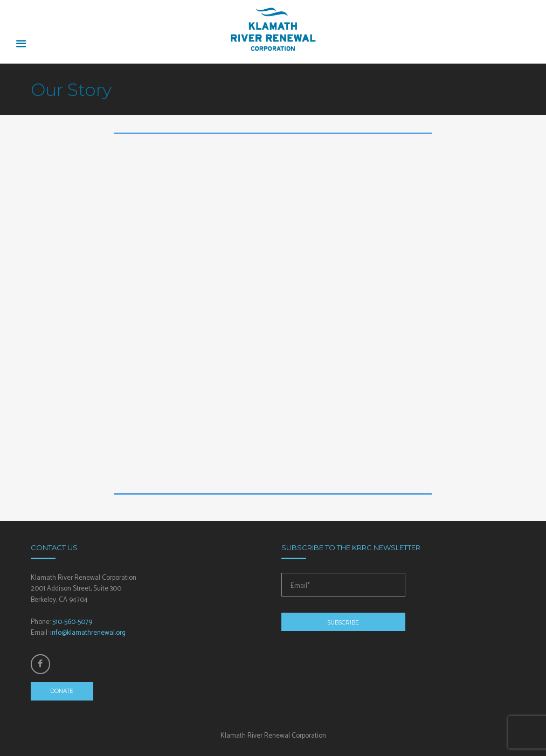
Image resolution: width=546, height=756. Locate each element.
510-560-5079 (72, 622)
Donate (62, 691)
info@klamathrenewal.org (88, 633)
